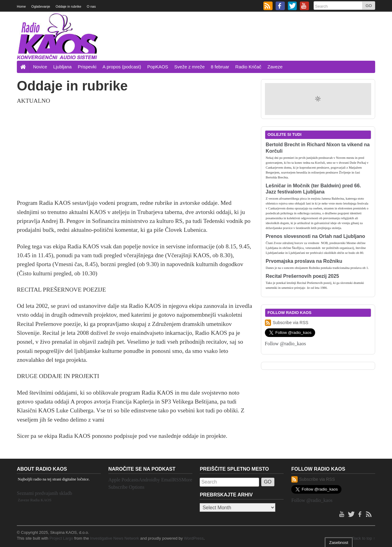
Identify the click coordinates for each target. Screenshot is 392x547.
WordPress (194, 538)
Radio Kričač (248, 67)
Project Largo (61, 538)
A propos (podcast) (122, 67)
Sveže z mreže (189, 67)
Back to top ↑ (364, 538)
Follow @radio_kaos (285, 344)
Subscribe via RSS (287, 323)
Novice (40, 67)
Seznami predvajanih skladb (44, 493)
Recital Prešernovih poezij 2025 (302, 276)
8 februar (220, 67)
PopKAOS (158, 67)
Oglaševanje (41, 6)
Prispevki (87, 67)
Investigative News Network (115, 538)
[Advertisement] (264, 44)
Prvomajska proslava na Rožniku (304, 261)
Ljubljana (62, 67)
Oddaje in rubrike (69, 6)
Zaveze (275, 67)
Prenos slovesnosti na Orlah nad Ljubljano (316, 236)
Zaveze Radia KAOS (35, 500)
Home (21, 6)
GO (369, 6)
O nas (91, 6)
